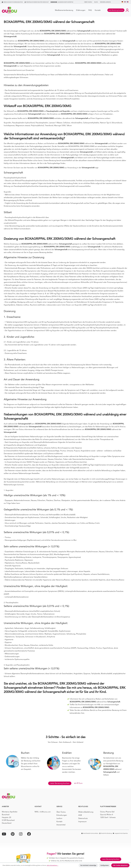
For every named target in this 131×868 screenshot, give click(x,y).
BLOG (96, 2)
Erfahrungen (81, 10)
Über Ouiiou (88, 2)
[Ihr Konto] (127, 10)
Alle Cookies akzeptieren (120, 865)
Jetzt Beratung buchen (60, 783)
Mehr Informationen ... (53, 865)
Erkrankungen (62, 815)
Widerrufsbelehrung (86, 812)
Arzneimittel (61, 825)
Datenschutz (83, 818)
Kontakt (98, 10)
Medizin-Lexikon (105, 2)
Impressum (82, 821)
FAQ (90, 10)
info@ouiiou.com (45, 812)
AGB (80, 815)
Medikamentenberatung (64, 10)
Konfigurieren (105, 865)
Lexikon (59, 818)
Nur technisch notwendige (88, 865)
